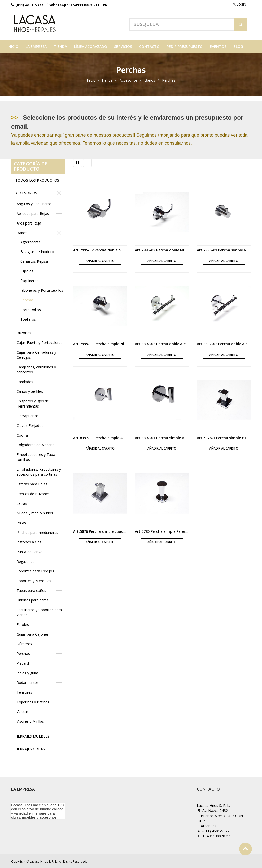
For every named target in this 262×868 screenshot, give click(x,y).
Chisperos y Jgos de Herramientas (33, 403)
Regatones (25, 561)
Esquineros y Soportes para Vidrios (39, 612)
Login (240, 4)
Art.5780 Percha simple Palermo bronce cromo (176, 531)
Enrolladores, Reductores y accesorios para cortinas (39, 471)
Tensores (24, 691)
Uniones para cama (33, 599)
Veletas (23, 711)
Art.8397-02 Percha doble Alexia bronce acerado (177, 343)
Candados (25, 381)
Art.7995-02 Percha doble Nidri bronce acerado (115, 249)
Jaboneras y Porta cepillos (42, 290)
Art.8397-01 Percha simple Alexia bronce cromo (177, 437)
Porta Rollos (31, 309)
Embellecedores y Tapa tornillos (36, 456)
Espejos (27, 270)
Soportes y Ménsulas (34, 580)
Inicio (91, 80)
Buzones (24, 332)
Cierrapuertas (28, 415)
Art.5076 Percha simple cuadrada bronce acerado (117, 531)
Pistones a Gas (29, 541)
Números (24, 643)
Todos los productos (37, 180)
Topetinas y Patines (33, 701)
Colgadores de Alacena (36, 444)
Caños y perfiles (30, 391)
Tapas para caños (31, 590)
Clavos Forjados (30, 425)
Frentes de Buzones (33, 493)
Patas (21, 522)
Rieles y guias (28, 672)
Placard (23, 662)
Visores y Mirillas (30, 720)
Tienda (107, 80)
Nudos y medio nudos (35, 512)
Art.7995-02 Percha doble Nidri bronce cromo (175, 249)
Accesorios (129, 80)
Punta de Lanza (29, 551)
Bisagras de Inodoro (37, 251)
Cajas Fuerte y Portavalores (40, 342)
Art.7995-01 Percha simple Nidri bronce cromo (114, 343)
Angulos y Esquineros (34, 203)
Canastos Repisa (34, 261)
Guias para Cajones (33, 633)
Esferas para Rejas (32, 483)
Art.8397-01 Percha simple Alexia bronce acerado (116, 437)
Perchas (169, 80)
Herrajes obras (30, 748)
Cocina (22, 434)
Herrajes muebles (32, 736)
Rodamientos (28, 682)
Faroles (23, 624)
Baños (150, 80)
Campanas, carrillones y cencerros (36, 369)
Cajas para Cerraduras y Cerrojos (36, 354)
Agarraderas (30, 241)
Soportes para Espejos (35, 570)
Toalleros (28, 319)
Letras (22, 503)
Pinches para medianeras (37, 532)
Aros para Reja (29, 222)
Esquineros (29, 280)
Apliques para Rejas (33, 213)
